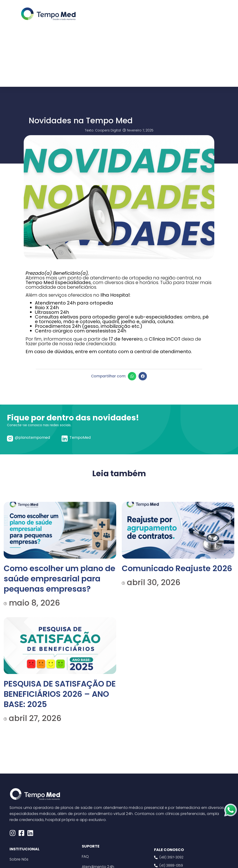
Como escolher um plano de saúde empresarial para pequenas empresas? (59, 579)
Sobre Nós (19, 859)
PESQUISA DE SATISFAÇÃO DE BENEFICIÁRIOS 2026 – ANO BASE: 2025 (60, 694)
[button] (132, 376)
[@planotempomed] (10, 439)
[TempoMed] (65, 439)
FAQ (85, 856)
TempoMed (80, 437)
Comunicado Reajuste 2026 (177, 568)
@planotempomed (32, 437)
